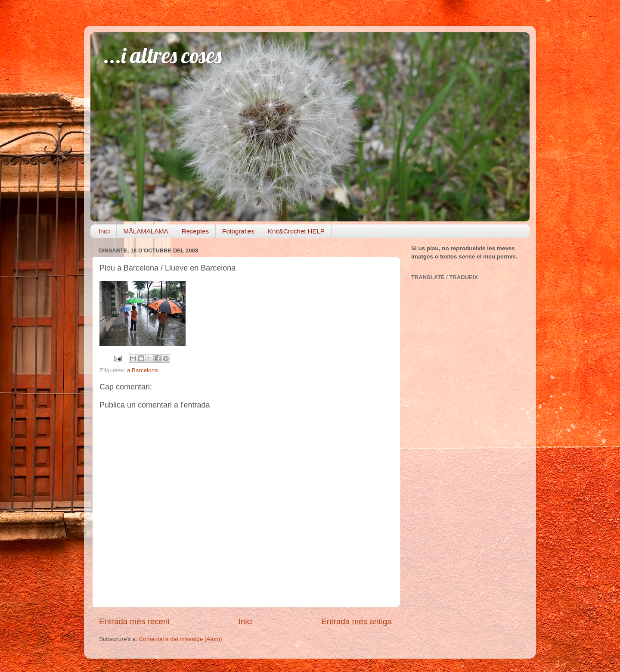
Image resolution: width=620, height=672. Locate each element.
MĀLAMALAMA (146, 231)
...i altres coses (163, 55)
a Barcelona (143, 370)
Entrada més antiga (356, 621)
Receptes (195, 231)
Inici (104, 231)
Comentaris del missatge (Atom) (181, 639)
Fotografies (238, 231)
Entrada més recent (135, 621)
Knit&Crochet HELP (296, 231)
